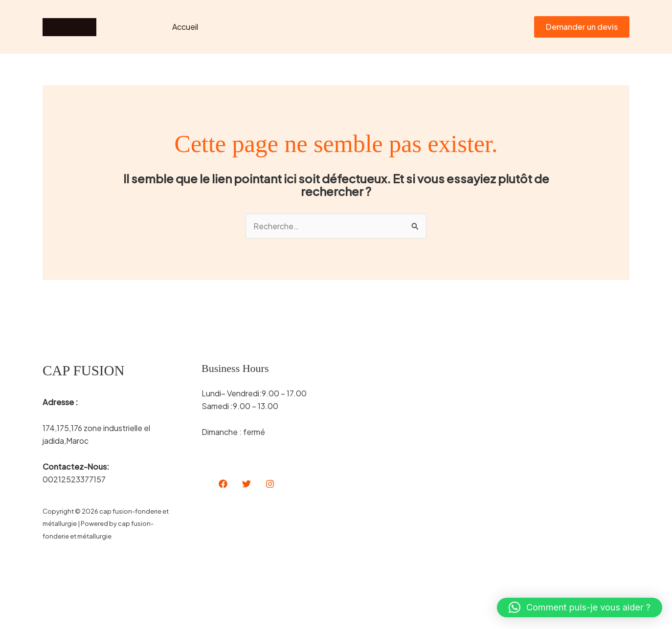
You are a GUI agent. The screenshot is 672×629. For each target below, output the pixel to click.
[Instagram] (270, 484)
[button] (582, 27)
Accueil (184, 27)
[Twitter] (246, 484)
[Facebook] (223, 484)
